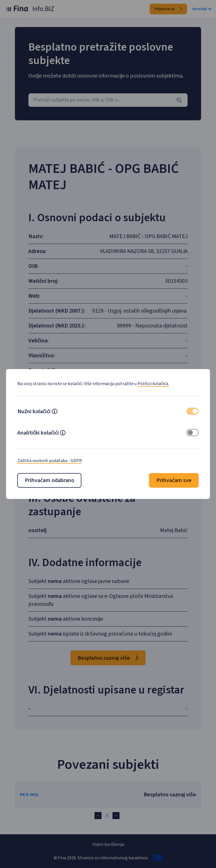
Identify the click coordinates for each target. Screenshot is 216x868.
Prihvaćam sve (174, 480)
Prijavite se (168, 9)
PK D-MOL (29, 795)
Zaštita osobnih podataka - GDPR (50, 461)
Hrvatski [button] (202, 9)
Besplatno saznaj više (108, 658)
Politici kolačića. (153, 384)
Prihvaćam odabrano (49, 480)
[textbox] (108, 100)
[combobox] (108, 100)
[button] (55, 412)
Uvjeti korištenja (108, 844)
